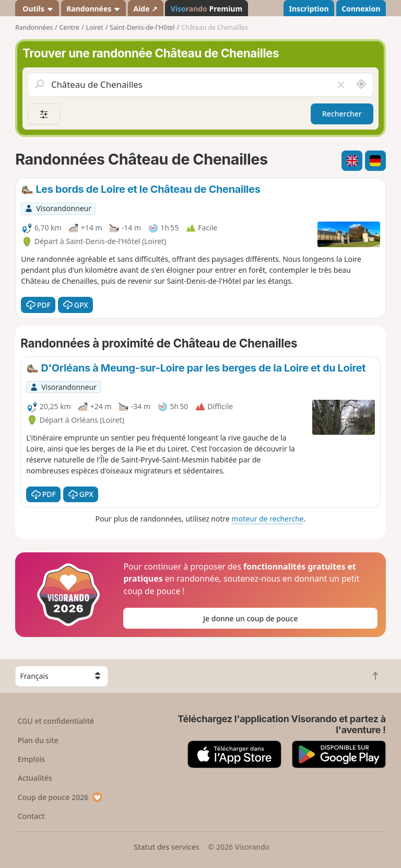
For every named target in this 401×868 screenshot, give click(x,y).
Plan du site (38, 740)
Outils (37, 9)
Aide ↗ (145, 9)
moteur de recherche (268, 519)
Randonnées (93, 9)
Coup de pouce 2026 (61, 797)
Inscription (309, 9)
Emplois (32, 759)
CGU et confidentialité (56, 721)
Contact (31, 816)
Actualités (35, 778)
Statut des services (166, 847)
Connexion (361, 9)
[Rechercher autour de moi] (361, 85)
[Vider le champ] (340, 85)
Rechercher (342, 114)
